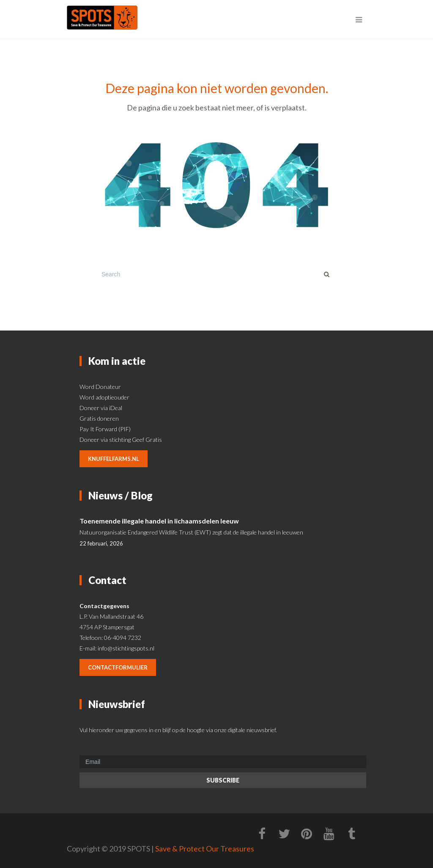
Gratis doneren (99, 418)
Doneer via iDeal (101, 408)
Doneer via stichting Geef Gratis (121, 440)
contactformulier (118, 667)
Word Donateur (100, 387)
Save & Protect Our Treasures (205, 849)
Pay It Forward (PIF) (105, 429)
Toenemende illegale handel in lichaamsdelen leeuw (159, 521)
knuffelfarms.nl (114, 459)
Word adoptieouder (104, 397)
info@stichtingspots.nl (126, 648)
